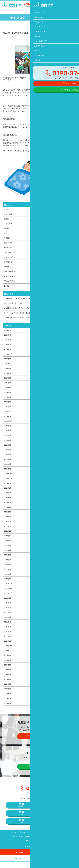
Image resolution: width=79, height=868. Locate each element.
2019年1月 (8, 705)
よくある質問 (26, 847)
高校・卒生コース (63, 839)
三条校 (7, 219)
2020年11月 (8, 651)
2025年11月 (8, 361)
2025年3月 (8, 399)
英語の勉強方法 (10, 282)
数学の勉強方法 (10, 258)
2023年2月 (8, 521)
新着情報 (37, 847)
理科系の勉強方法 (11, 272)
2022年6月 (8, 559)
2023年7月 (8, 496)
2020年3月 (8, 690)
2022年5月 (8, 564)
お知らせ (7, 209)
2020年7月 (8, 671)
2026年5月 (8, 332)
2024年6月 (8, 443)
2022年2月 (8, 579)
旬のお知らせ (9, 268)
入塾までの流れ (53, 843)
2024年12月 (8, 414)
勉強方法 (7, 234)
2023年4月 (8, 511)
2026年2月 (8, 346)
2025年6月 (8, 385)
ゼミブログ (65, 843)
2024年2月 (8, 462)
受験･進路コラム (10, 243)
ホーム (12, 839)
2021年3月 (8, 632)
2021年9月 (8, 603)
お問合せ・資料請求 (40, 773)
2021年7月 (8, 613)
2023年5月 (8, 506)
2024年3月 (8, 458)
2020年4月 (8, 685)
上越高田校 (8, 224)
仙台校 (7, 229)
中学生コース (50, 839)
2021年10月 (8, 598)
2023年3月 (8, 516)
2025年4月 (8, 395)
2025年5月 (8, 390)
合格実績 (27, 843)
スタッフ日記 (9, 214)
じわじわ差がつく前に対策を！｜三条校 (19, 314)
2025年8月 (8, 375)
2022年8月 (8, 550)
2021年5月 (8, 622)
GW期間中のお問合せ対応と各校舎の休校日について (24, 309)
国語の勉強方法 (10, 253)
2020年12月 (8, 647)
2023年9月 (8, 487)
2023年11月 (8, 477)
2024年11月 (8, 419)
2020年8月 (8, 666)
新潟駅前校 (8, 263)
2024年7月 (8, 438)
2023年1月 (8, 525)
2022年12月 (8, 530)
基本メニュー (37, 839)
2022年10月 (8, 540)
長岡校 (7, 287)
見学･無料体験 (20, 859)
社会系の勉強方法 (11, 277)
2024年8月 (8, 433)
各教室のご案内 (15, 843)
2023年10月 (8, 482)
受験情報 (7, 238)
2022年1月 (8, 584)
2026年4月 (8, 336)
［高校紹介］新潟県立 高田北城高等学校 (19, 319)
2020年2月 (8, 695)
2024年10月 (8, 424)
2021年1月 (8, 642)
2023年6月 (8, 501)
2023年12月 (8, 472)
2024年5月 (8, 448)
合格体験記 (8, 248)
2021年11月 (8, 593)
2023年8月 (8, 492)
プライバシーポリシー (50, 847)
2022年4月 (8, 569)
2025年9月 (8, 370)
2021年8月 (8, 608)
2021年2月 (8, 637)
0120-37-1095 (35, 4)
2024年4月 (8, 453)
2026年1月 (8, 351)
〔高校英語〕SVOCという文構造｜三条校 (20, 300)
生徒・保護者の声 (39, 843)
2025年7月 (8, 380)
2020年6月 (8, 676)
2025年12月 (8, 356)
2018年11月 (8, 710)
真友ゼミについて (24, 839)
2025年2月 (8, 404)
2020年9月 (8, 661)
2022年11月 (8, 535)
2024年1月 (8, 467)
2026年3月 (8, 341)
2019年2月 (8, 700)
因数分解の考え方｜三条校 (14, 304)
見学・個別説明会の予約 (40, 742)
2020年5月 (8, 681)
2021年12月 (8, 588)
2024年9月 (8, 429)
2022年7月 (8, 555)
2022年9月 (8, 545)
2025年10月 (8, 366)
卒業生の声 (59, 865)
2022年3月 (8, 574)
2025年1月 (8, 409)
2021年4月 (8, 627)
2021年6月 (8, 618)
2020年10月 (8, 656)
